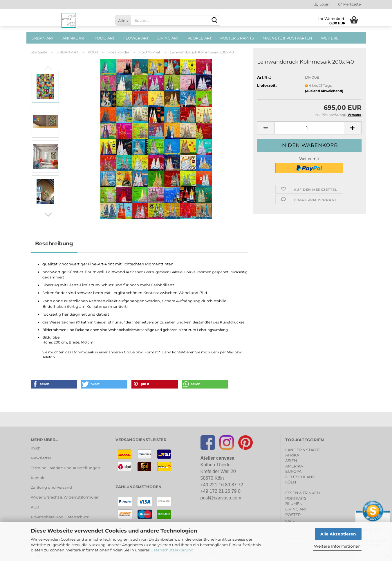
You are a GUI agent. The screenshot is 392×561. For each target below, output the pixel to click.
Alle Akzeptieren (338, 534)
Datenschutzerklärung (172, 550)
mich (36, 448)
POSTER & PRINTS (237, 38)
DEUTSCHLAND (300, 477)
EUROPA (293, 471)
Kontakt (38, 478)
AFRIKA (292, 455)
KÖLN (291, 482)
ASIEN (291, 461)
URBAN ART (43, 38)
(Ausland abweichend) (324, 91)
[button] (48, 215)
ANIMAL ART (74, 38)
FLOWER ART (136, 38)
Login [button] (322, 4)
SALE (290, 521)
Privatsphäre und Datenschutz (60, 517)
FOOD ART (105, 38)
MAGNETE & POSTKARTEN (287, 38)
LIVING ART (168, 38)
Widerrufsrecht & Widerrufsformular (65, 497)
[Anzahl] (309, 128)
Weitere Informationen (337, 546)
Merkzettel (350, 4)
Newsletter (41, 458)
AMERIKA (294, 466)
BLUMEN (294, 504)
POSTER (293, 515)
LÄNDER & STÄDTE (303, 450)
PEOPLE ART (199, 38)
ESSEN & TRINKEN (303, 493)
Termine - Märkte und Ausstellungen (65, 468)
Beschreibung (54, 244)
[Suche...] (123, 20)
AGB (35, 507)
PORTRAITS (296, 498)
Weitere (330, 38)
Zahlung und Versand (51, 487)
